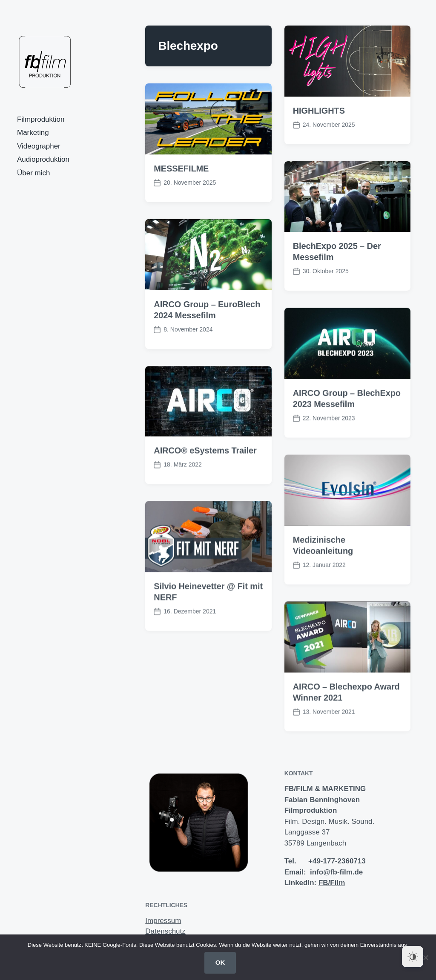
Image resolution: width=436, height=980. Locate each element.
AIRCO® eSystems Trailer (205, 469)
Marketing (33, 133)
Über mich (33, 173)
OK (220, 962)
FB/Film (332, 883)
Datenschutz (165, 931)
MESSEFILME (181, 169)
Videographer (39, 146)
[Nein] (425, 957)
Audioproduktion (43, 159)
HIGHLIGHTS (319, 111)
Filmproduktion (41, 119)
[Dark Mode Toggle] (413, 957)
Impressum (163, 921)
